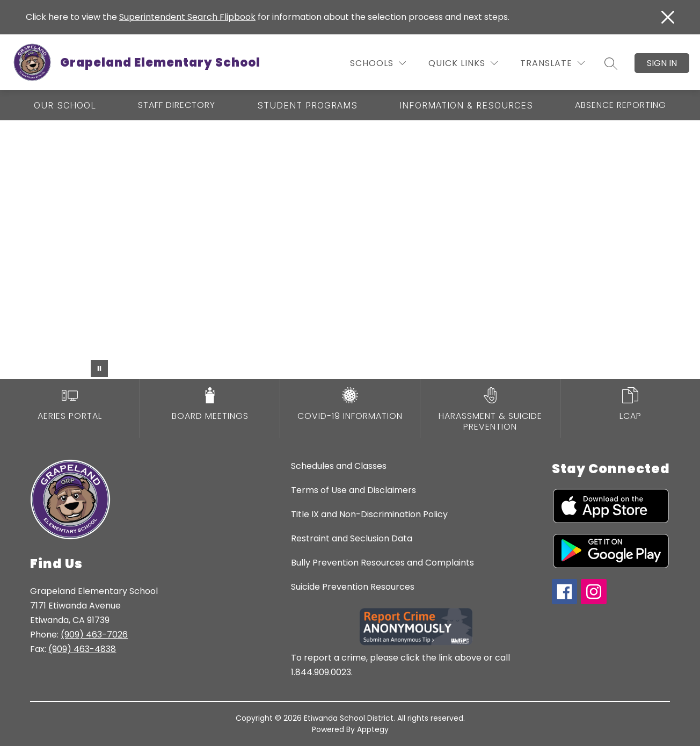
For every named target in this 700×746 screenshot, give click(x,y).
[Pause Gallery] (99, 368)
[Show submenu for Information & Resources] (466, 105)
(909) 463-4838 (82, 649)
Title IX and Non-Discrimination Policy (369, 514)
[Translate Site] (552, 63)
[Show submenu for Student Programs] (307, 105)
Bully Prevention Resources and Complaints (382, 563)
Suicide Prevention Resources (353, 587)
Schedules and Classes (339, 466)
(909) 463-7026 (94, 635)
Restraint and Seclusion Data (352, 538)
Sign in (662, 63)
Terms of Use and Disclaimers (353, 490)
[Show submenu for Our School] (65, 105)
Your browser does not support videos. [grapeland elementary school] (350, 250)
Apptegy (373, 729)
